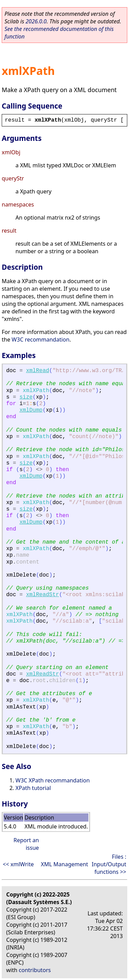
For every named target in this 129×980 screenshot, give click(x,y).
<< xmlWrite (18, 864)
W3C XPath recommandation (53, 780)
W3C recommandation (41, 339)
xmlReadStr (43, 595)
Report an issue (26, 844)
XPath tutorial (33, 788)
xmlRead (38, 371)
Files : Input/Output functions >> (109, 864)
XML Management (64, 864)
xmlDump (31, 410)
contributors (35, 970)
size (26, 397)
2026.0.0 (36, 21)
